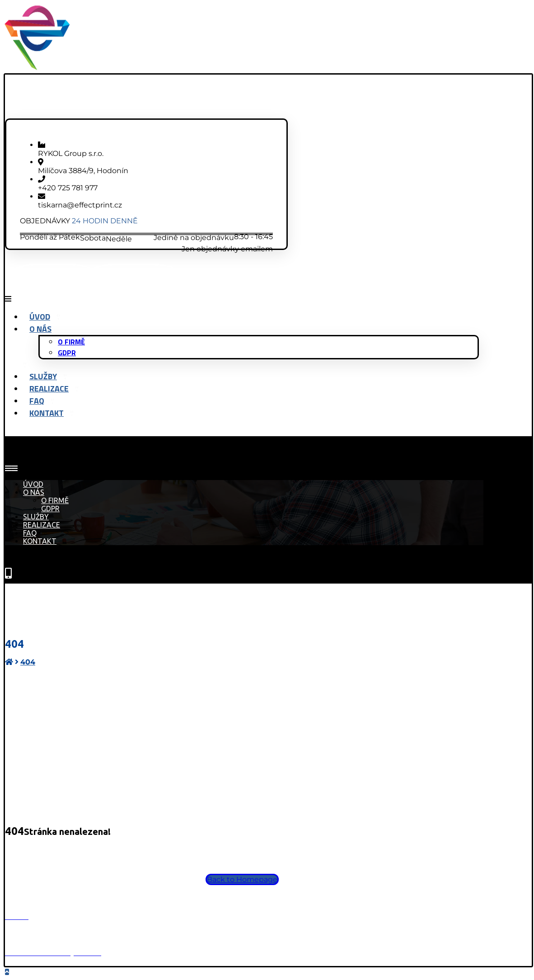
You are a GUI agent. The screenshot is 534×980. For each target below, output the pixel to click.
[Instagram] (134, 274)
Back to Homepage (242, 879)
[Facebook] (53, 274)
